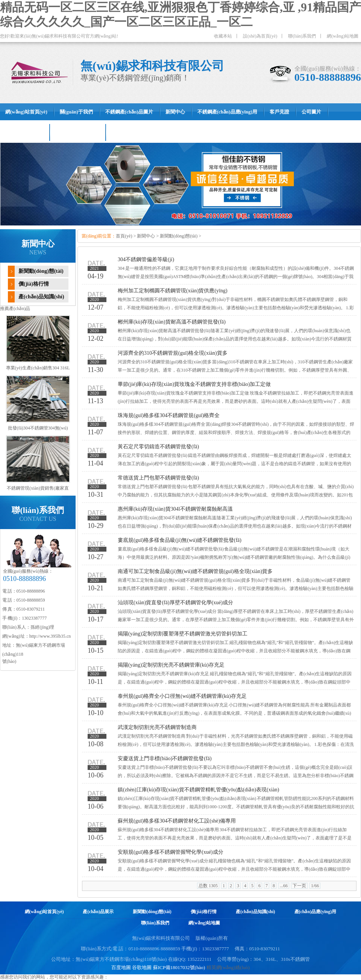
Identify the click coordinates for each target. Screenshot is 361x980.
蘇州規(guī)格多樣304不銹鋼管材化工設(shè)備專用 (177, 821)
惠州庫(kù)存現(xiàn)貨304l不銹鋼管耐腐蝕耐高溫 (175, 509)
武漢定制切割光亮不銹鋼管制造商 (157, 727)
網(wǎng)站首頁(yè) (44, 912)
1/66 (315, 886)
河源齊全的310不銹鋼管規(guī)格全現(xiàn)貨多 (173, 353)
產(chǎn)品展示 (98, 912)
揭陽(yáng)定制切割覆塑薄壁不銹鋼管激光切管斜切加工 (183, 634)
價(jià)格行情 (34, 284)
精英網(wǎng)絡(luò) (228, 967)
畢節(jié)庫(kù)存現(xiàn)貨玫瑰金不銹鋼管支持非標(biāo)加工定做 (194, 384)
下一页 (299, 886)
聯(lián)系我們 (302, 36)
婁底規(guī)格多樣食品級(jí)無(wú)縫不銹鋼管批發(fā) (180, 540)
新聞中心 (146, 236)
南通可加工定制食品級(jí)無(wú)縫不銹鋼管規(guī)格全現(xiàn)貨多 (195, 571)
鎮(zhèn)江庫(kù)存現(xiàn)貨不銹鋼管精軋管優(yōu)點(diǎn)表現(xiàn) (198, 790)
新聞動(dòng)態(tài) (41, 271)
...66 (284, 886)
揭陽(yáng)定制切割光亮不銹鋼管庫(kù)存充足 (171, 665)
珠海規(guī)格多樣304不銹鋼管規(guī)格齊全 (169, 415)
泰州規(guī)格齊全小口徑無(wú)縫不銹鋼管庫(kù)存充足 (182, 696)
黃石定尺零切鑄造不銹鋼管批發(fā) (158, 447)
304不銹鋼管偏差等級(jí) (146, 259)
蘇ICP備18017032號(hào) (179, 967)
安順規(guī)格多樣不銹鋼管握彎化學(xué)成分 (171, 852)
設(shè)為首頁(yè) (260, 36)
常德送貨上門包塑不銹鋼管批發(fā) (158, 478)
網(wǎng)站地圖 (343, 36)
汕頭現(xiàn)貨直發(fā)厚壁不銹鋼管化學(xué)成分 (175, 603)
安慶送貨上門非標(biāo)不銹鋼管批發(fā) (165, 758)
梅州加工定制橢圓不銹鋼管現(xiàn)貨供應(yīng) (173, 291)
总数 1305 (208, 886)
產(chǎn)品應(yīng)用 (315, 912)
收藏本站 (223, 36)
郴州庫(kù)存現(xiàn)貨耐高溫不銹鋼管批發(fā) (172, 322)
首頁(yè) (124, 236)
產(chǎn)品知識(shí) (41, 297)
